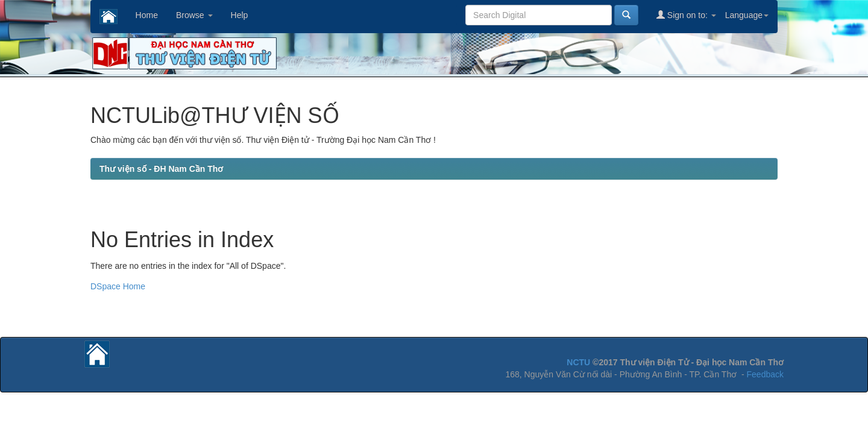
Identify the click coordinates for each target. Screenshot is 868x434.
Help (240, 15)
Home (147, 15)
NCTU (578, 362)
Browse (194, 15)
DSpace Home (118, 286)
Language (747, 15)
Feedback (765, 374)
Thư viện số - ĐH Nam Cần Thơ (161, 169)
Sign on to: (686, 15)
